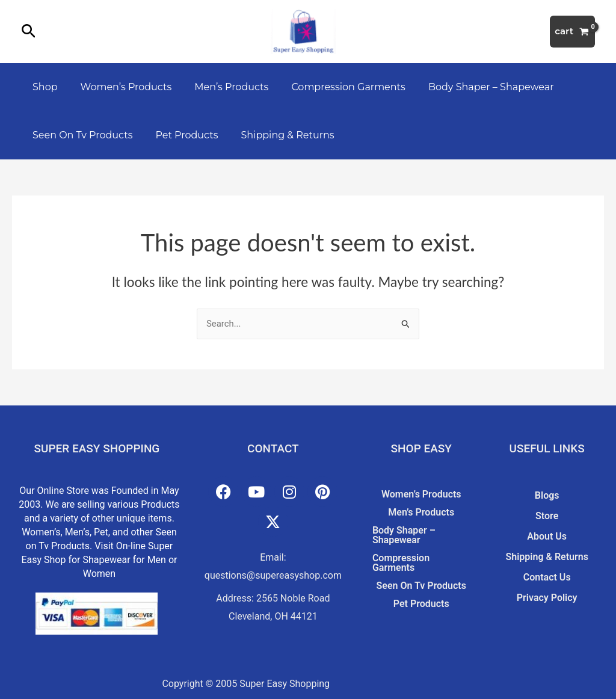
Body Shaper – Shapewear (475, 87)
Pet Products (182, 135)
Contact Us (547, 577)
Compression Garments (336, 87)
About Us (547, 536)
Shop (43, 87)
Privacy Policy (547, 598)
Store (547, 516)
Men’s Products (222, 87)
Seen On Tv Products (81, 135)
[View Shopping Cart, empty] (572, 32)
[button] (29, 32)
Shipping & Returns (279, 135)
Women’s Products (121, 87)
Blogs (547, 495)
